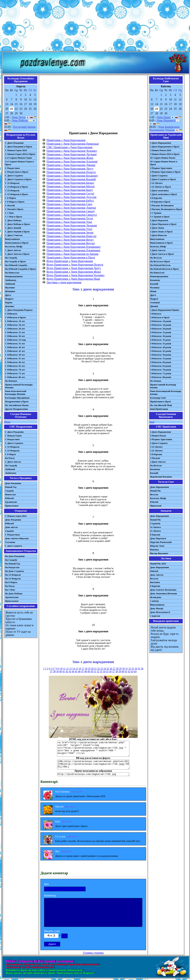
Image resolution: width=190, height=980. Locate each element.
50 (92, 671)
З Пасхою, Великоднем (162, 205)
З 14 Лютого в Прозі (160, 187)
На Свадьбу (11, 258)
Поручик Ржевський (161, 542)
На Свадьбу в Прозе (15, 261)
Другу (8, 295)
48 (85, 671)
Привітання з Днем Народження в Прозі (71, 257)
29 (120, 669)
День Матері (157, 608)
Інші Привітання (159, 409)
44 (73, 671)
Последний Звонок (24, 127)
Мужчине (10, 288)
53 (101, 671)
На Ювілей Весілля (160, 265)
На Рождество (12, 567)
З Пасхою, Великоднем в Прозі (166, 209)
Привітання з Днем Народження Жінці (70, 158)
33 (133, 669)
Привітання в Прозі (160, 401)
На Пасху (10, 458)
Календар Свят (158, 398)
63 (132, 671)
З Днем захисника (159, 190)
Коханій (154, 284)
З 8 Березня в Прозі (160, 202)
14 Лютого (155, 527)
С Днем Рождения (14, 143)
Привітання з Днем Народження (66, 140)
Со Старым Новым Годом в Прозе (19, 163)
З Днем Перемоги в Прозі (163, 224)
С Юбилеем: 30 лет (15, 336)
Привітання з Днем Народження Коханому (72, 176)
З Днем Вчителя (158, 235)
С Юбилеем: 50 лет (15, 355)
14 (74, 669)
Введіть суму (52, 931)
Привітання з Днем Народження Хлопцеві (72, 161)
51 (95, 671)
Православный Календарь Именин (19, 386)
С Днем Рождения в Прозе (19, 147)
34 (136, 669)
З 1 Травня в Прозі (160, 217)
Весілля (154, 494)
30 (123, 669)
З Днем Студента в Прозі (163, 179)
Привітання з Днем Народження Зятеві (70, 233)
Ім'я (46, 884)
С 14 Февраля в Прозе (16, 187)
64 (135, 671)
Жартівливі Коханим (161, 477)
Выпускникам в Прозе (17, 243)
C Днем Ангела (13, 462)
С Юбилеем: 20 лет (15, 329)
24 (105, 669)
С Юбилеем (11, 314)
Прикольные (12, 506)
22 (99, 669)
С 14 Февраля (12, 183)
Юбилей (9, 498)
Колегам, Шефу (158, 246)
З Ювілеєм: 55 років (161, 358)
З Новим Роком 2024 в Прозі (165, 154)
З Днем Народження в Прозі (165, 147)
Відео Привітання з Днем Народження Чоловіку (76, 275)
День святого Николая (17, 538)
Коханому (155, 280)
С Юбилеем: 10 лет (15, 321)
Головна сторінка (93, 953)
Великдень (156, 597)
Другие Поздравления (16, 409)
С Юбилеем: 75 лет (15, 373)
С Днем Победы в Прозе (18, 224)
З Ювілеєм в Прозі (160, 317)
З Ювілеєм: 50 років (161, 355)
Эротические (12, 597)
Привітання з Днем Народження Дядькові (72, 225)
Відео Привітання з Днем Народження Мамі (73, 279)
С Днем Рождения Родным (19, 310)
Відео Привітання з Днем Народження (70, 261)
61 (126, 671)
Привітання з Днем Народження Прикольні (73, 144)
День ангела (11, 527)
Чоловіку (155, 288)
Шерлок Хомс (157, 546)
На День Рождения (15, 556)
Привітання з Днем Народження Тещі (69, 222)
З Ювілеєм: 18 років (161, 325)
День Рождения (13, 483)
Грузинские (11, 502)
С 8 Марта (10, 198)
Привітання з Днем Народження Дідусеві (71, 197)
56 (110, 671)
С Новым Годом (13, 436)
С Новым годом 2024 (16, 516)
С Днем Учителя (14, 235)
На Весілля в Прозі (160, 261)
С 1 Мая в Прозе (14, 217)
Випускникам (157, 239)
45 (76, 671)
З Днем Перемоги (159, 220)
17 (83, 669)
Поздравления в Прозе (17, 401)
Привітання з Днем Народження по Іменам (72, 254)
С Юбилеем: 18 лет (15, 325)
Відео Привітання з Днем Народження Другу (74, 268)
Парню (9, 302)
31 (126, 669)
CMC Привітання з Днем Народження (69, 147)
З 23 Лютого (156, 451)
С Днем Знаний (13, 228)
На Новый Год (12, 564)
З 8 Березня (156, 198)
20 (92, 669)
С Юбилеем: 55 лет (15, 358)
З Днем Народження (160, 143)
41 (64, 671)
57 (114, 671)
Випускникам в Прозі (161, 243)
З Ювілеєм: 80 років (161, 377)
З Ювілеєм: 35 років (161, 344)
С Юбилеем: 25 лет (15, 332)
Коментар (50, 895)
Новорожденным (14, 276)
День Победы (20, 120)
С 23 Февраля (12, 190)
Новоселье (10, 494)
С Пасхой (10, 205)
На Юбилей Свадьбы (16, 265)
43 (70, 671)
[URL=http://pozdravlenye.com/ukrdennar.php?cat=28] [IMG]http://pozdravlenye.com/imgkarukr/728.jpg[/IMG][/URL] (93, 765)
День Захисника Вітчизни (163, 593)
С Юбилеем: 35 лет (15, 344)
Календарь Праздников (17, 398)
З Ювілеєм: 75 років (161, 373)
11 (64, 669)
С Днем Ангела (13, 250)
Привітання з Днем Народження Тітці (69, 229)
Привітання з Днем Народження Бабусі (70, 201)
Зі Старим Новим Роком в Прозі (164, 163)
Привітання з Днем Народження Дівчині (71, 165)
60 (123, 671)
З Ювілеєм (156, 314)
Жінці (153, 291)
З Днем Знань (157, 228)
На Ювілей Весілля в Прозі (164, 269)
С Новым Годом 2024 (16, 150)
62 (129, 671)
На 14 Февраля (13, 575)
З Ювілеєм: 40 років (161, 347)
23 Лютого (155, 531)
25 (108, 669)
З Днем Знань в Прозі (161, 232)
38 (54, 671)
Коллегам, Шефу (14, 246)
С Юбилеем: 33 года (15, 340)
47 (82, 671)
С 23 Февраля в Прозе (16, 194)
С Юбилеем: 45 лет (15, 351)
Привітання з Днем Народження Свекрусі (72, 215)
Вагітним (155, 582)
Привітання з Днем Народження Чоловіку (72, 151)
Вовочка (154, 550)
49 (89, 671)
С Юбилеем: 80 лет (15, 377)
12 (67, 669)
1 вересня (155, 616)
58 (117, 671)
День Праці (164, 117)
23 (102, 669)
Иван (7, 422)
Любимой (10, 284)
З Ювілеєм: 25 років (161, 332)
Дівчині (154, 306)
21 (95, 669)
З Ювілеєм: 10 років (161, 321)
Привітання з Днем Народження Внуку (70, 240)
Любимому (11, 280)
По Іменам (155, 381)
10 (61, 669)
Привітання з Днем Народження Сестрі (70, 193)
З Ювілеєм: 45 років (161, 351)
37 (51, 671)
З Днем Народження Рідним (164, 310)
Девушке (10, 306)
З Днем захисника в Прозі (163, 194)
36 (142, 669)
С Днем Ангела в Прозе (17, 254)
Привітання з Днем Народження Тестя (70, 218)
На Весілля (156, 258)
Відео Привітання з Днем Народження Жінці (74, 272)
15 (77, 669)
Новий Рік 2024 (158, 564)
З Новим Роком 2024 (161, 150)
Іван (152, 422)
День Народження (159, 487)
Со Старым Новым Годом (18, 158)
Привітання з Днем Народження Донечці (71, 208)
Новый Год (11, 487)
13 (70, 669)
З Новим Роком (158, 436)
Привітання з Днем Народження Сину (69, 204)
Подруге (9, 299)
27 (114, 669)
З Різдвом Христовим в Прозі (165, 172)
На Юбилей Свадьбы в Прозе (20, 269)
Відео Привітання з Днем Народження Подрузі (75, 265)
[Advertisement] (95, 26)
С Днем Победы (13, 220)
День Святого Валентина (163, 590)
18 (86, 669)
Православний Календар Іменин (163, 386)
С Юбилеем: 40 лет (15, 347)
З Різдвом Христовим (161, 168)
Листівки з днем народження (64, 282)
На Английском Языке (17, 405)
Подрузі (154, 299)
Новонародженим (159, 276)
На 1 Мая (10, 590)
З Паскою (155, 458)
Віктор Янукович (159, 553)
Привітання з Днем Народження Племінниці (73, 250)
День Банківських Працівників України (164, 128)
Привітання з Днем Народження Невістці (71, 236)
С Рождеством (12, 168)
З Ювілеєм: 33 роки (160, 340)
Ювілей (154, 502)
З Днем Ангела (158, 250)
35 (139, 669)
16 (80, 669)
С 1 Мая (9, 213)
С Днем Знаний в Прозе (17, 232)
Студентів (155, 523)
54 (104, 671)
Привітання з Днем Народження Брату (70, 190)
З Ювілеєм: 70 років (161, 370)
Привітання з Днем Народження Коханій (71, 179)
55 (107, 671)
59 (120, 671)
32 (130, 669)
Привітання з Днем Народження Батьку (70, 183)
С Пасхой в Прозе (14, 209)
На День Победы (14, 593)
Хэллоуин (10, 542)
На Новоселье (12, 273)
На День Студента (14, 571)
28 (117, 669)
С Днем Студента (14, 176)
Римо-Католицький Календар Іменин (166, 393)
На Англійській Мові (161, 405)
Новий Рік (155, 491)
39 (57, 671)
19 (89, 669)
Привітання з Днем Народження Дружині (72, 154)
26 (111, 669)
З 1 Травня (156, 213)
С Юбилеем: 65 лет (15, 366)
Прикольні (156, 506)
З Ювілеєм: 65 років (161, 366)
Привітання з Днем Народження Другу (70, 169)
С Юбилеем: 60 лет (15, 362)
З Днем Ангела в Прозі (162, 254)
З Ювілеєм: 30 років (161, 336)
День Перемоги (166, 120)
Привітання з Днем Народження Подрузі (71, 172)
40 (60, 671)
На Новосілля (157, 273)
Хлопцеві (155, 302)
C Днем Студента (14, 443)
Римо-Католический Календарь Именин (16, 393)
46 (79, 671)
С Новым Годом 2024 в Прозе (20, 154)
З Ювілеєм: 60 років (161, 362)
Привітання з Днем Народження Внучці (71, 243)
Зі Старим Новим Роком (163, 158)
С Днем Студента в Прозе (18, 179)
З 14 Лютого (156, 183)
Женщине (10, 291)
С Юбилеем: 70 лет (15, 370)
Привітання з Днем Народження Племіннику (74, 247)
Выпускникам (12, 239)
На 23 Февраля (13, 579)
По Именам (11, 381)
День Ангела (157, 575)
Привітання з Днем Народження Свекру (71, 211)
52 (98, 671)
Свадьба (9, 491)
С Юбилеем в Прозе (15, 317)
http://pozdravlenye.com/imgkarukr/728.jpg (93, 774)
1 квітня (154, 601)
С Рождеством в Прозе (17, 172)
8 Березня (155, 535)
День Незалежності (160, 612)
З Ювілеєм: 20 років (161, 329)
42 (67, 671)
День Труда (18, 117)
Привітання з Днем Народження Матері (70, 186)
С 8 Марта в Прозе (15, 202)
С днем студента (13, 546)
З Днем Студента (159, 176)
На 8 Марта (11, 582)
